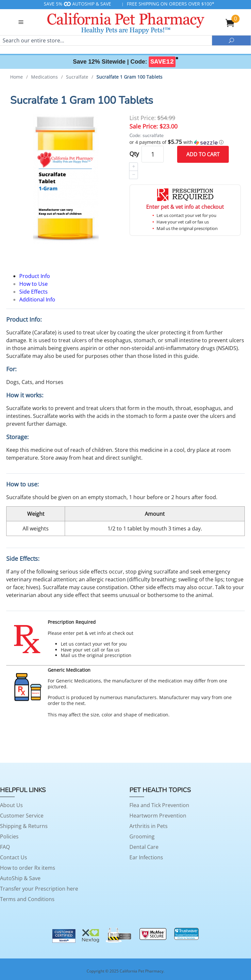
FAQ (5, 847)
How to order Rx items (28, 868)
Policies (9, 836)
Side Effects (33, 292)
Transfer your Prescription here (39, 889)
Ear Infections (146, 857)
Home (17, 77)
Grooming (142, 836)
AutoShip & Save (20, 878)
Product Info (35, 276)
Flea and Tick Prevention (159, 805)
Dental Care (144, 847)
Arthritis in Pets (149, 826)
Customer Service (22, 816)
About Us (11, 805)
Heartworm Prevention (158, 816)
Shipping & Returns (24, 826)
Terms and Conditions (27, 899)
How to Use (33, 284)
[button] (185, 142)
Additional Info (37, 299)
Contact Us (14, 857)
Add (203, 154)
